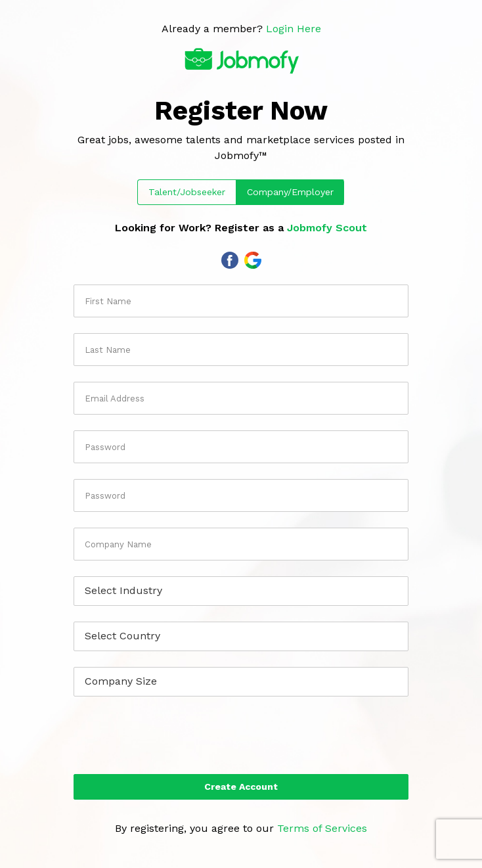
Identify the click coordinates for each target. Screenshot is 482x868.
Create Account (241, 787)
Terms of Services (322, 828)
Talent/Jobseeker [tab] (187, 192)
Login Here (294, 29)
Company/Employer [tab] (290, 192)
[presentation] (241, 738)
